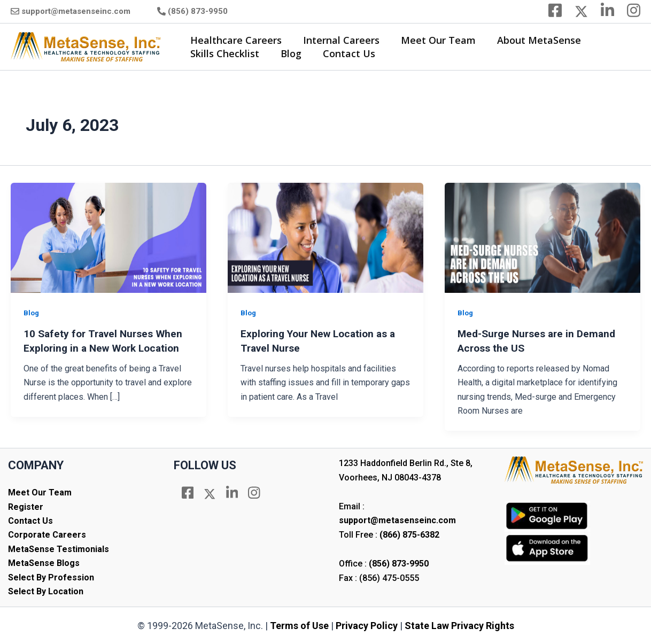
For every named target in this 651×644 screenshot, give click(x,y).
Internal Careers (338, 40)
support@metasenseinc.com (76, 11)
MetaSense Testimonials (59, 549)
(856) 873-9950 (198, 11)
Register (26, 506)
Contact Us (344, 53)
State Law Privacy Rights (459, 625)
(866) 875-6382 (409, 534)
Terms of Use (299, 625)
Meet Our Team (433, 40)
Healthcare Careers (235, 40)
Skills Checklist (224, 53)
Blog (288, 53)
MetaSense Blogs (44, 562)
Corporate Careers (47, 534)
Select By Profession (51, 577)
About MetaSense (532, 40)
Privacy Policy (367, 625)
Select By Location (46, 591)
